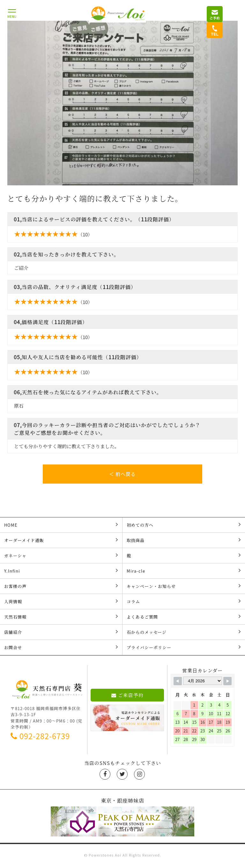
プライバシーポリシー (184, 649)
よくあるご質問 (184, 619)
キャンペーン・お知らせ (184, 588)
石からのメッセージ (184, 634)
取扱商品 (184, 542)
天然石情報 (61, 619)
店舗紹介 (61, 634)
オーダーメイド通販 (61, 542)
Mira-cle (184, 573)
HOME (61, 527)
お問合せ (61, 649)
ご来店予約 (127, 697)
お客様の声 (61, 588)
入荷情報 (61, 603)
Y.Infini (61, 573)
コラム (184, 603)
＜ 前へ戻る (122, 474)
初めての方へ (184, 527)
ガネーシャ (61, 557)
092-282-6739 (40, 738)
